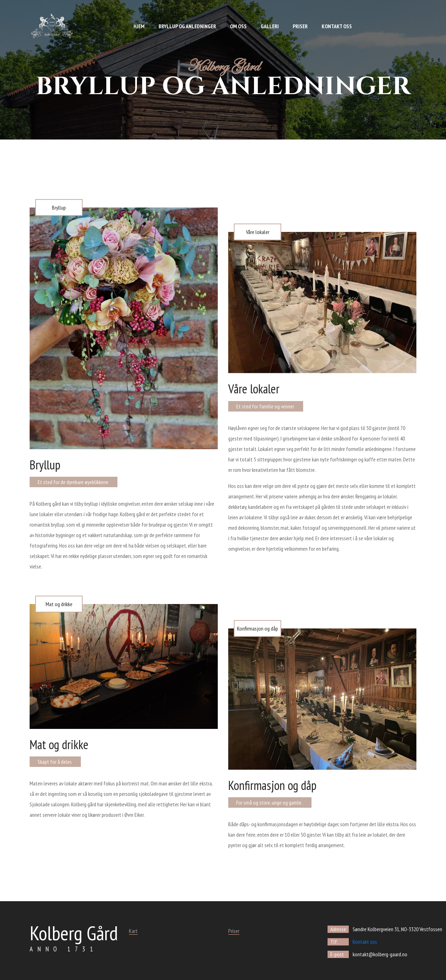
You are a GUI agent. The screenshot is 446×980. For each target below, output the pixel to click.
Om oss (238, 26)
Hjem (139, 26)
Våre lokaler (258, 232)
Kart (133, 931)
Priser (300, 26)
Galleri (270, 26)
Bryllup (59, 208)
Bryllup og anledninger (187, 26)
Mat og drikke (59, 604)
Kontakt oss (337, 26)
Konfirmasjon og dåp (257, 628)
